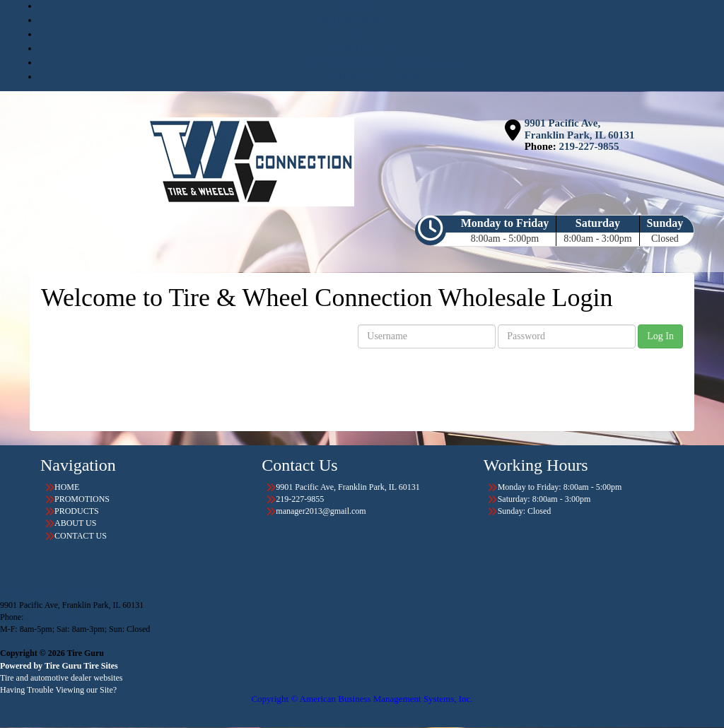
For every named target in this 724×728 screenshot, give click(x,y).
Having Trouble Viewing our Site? (58, 690)
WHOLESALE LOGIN (376, 77)
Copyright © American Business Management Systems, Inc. (362, 699)
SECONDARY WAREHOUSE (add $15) (376, 63)
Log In (660, 336)
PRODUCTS (77, 511)
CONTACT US (363, 48)
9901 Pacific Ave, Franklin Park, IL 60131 (580, 129)
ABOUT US (364, 34)
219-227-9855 (589, 146)
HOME (357, 6)
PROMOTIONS (352, 20)
